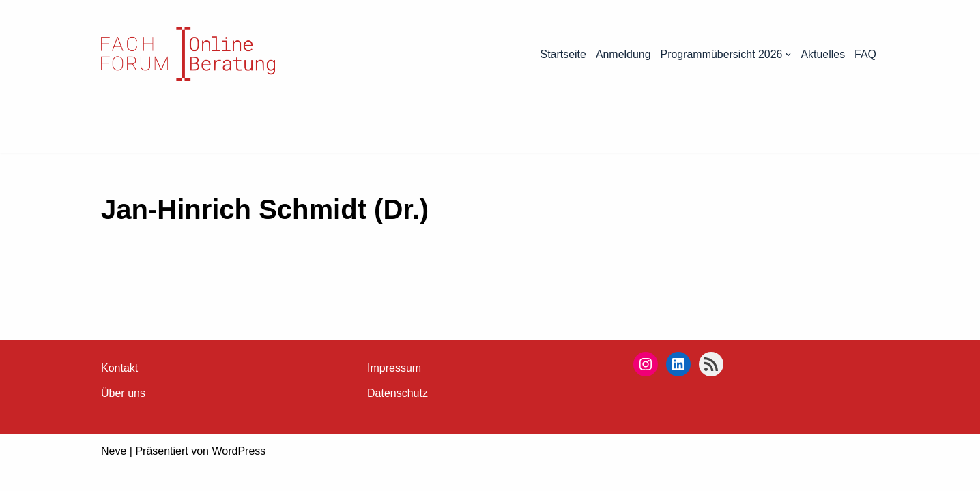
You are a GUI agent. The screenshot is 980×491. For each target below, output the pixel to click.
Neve (114, 474)
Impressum (394, 390)
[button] (788, 55)
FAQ (865, 54)
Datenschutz (398, 416)
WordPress (239, 474)
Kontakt (119, 390)
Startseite (562, 54)
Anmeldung (622, 54)
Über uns (123, 416)
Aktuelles (823, 54)
